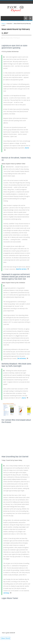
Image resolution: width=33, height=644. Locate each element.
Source (27, 148)
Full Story (6, 593)
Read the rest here (21, 269)
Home (3, 24)
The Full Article (22, 358)
